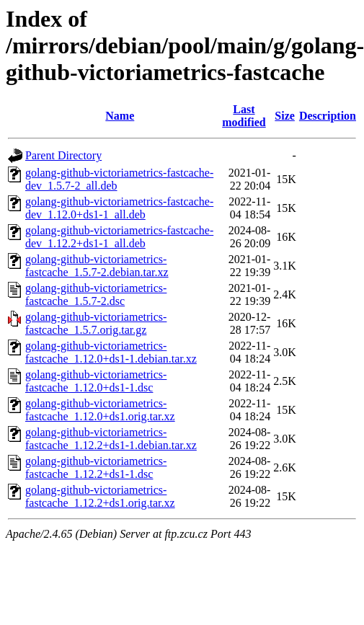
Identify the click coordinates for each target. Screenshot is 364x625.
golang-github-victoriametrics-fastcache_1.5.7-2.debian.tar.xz (97, 266)
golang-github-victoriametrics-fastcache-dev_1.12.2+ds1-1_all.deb (119, 237)
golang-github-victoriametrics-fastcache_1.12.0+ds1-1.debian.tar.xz (111, 352)
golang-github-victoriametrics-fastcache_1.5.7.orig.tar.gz (96, 323)
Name (120, 116)
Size (285, 116)
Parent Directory (63, 155)
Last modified (244, 116)
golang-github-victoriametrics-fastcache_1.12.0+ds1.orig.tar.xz (100, 410)
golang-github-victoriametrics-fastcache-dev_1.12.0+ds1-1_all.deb (119, 208)
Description (328, 116)
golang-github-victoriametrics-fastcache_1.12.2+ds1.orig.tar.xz (100, 496)
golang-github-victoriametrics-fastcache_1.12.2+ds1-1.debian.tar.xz (111, 439)
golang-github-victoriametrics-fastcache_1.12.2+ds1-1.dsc (96, 467)
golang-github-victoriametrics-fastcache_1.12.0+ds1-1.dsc (96, 381)
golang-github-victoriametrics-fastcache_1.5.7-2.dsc (96, 294)
